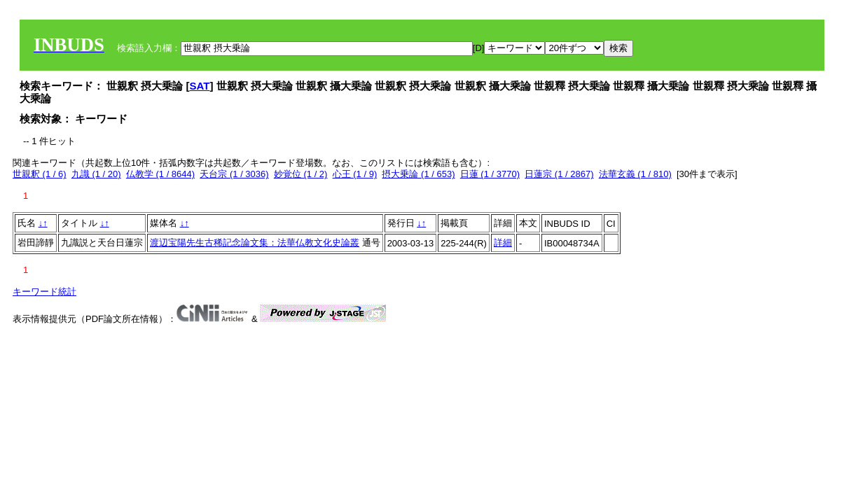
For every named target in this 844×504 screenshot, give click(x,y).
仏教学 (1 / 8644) (160, 174)
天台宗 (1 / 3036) (234, 174)
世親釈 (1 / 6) (40, 174)
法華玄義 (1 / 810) (635, 174)
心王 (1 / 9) (355, 174)
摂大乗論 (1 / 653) (418, 174)
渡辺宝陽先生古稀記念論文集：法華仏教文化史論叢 (255, 243)
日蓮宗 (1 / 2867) (559, 174)
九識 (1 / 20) (96, 174)
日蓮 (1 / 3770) (490, 174)
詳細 (503, 243)
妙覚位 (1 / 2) (301, 174)
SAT (200, 86)
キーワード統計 (44, 292)
